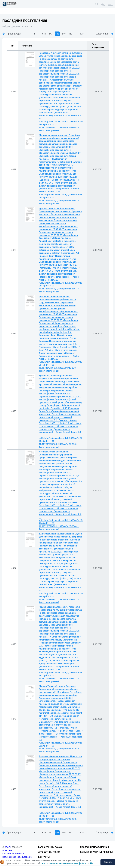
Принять (108, 862)
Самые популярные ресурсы (96, 852)
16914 (81, 34)
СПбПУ (8, 847)
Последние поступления (94, 847)
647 (51, 34)
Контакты (44, 857)
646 (44, 34)
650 (70, 34)
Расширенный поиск (50, 847)
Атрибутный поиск (49, 852)
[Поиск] (97, 4)
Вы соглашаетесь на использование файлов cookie (68, 863)
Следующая (105, 34)
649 (64, 34)
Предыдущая (12, 34)
